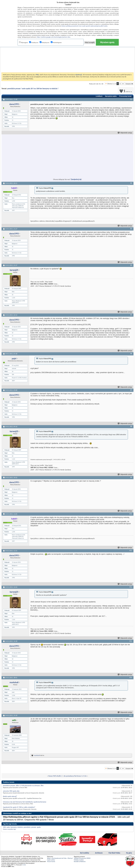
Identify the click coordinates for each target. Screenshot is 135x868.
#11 (131, 551)
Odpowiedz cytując (125, 133)
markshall (37, 755)
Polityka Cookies (79, 860)
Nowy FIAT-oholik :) (55, 776)
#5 (131, 315)
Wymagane (23, 43)
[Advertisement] (68, 53)
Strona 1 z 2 (112, 84)
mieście (20, 827)
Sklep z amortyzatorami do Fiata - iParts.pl (60, 858)
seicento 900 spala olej (11, 791)
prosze (34, 827)
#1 (131, 99)
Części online (51, 860)
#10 (131, 514)
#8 (131, 426)
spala (39, 827)
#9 (131, 477)
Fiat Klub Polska (114, 853)
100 (4, 827)
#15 (131, 715)
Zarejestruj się (76, 179)
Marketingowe (56, 43)
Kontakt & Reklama (80, 861)
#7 (131, 390)
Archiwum (99, 853)
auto (8, 827)
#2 (131, 183)
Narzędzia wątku (111, 96)
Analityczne (34, 43)
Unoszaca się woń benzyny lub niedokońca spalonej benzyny (25, 802)
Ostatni (129, 84)
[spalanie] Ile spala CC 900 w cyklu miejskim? (19, 807)
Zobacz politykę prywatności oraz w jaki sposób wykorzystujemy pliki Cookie (84, 26)
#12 (131, 587)
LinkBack (99, 96)
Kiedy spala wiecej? (10, 796)
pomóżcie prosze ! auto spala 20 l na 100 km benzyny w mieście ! (33, 89)
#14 (131, 678)
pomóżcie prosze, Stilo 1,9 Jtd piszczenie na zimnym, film (23, 785)
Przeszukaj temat (125, 96)
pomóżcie (27, 827)
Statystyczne (45, 43)
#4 (131, 265)
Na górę (129, 853)
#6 (131, 354)
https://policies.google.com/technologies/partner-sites (54, 37)
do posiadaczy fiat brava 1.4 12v (75, 776)
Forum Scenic (51, 861)
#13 (131, 641)
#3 (131, 229)
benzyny (14, 827)
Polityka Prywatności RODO (82, 858)
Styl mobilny (84, 853)
